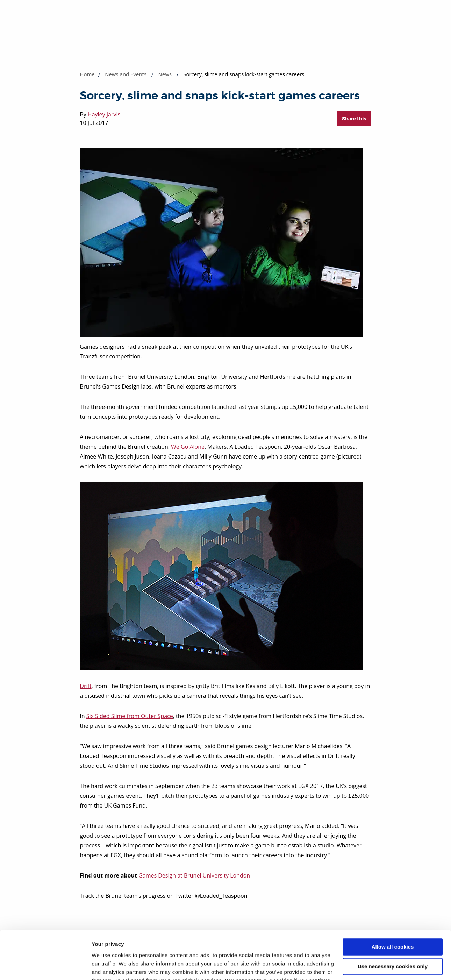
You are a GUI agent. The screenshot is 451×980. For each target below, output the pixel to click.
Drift (85, 686)
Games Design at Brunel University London (194, 875)
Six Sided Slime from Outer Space (130, 716)
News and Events (126, 74)
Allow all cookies (393, 905)
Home (87, 74)
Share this (354, 119)
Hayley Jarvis (104, 114)
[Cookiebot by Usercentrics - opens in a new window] (45, 966)
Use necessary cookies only (393, 925)
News (165, 74)
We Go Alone (188, 447)
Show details (108, 966)
